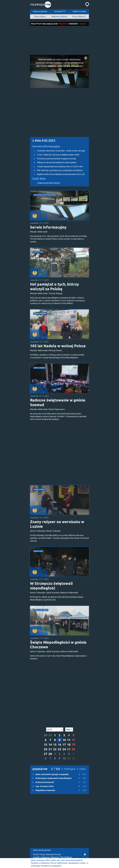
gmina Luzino (39, 489)
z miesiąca (68, 769)
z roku (81, 769)
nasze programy (40, 11)
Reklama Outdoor (59, 17)
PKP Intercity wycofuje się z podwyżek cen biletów (56, 170)
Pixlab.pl (68, 857)
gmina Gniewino (40, 314)
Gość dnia (39, 179)
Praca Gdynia (40, 17)
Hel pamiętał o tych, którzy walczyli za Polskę (54, 287)
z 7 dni (55, 769)
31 (50, 735)
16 (59, 745)
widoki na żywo (79, 11)
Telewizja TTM (57, 857)
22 (55, 749)
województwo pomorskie (45, 195)
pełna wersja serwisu (42, 850)
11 (69, 740)
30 (46, 735)
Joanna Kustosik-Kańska (48, 183)
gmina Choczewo (41, 610)
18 (69, 745)
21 (50, 749)
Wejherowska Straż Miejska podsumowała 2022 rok (57, 174)
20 (46, 749)
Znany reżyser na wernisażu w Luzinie (57, 524)
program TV (60, 11)
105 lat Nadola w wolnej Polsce (58, 346)
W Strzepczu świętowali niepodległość (51, 586)
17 (64, 745)
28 (50, 754)
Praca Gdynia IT (79, 17)
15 (55, 745)
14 (50, 745)
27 (46, 754)
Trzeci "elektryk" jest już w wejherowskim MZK (55, 155)
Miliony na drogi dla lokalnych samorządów (53, 162)
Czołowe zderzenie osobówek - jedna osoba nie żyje (57, 151)
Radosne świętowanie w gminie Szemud (58, 402)
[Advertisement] (59, 39)
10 (64, 740)
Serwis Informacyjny (46, 146)
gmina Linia (38, 551)
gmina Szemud (40, 368)
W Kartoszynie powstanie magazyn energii (53, 159)
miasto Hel (38, 252)
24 (64, 749)
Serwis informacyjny (48, 227)
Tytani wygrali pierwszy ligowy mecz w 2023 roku (56, 166)
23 (59, 749)
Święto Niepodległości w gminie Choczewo (58, 645)
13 (46, 745)
